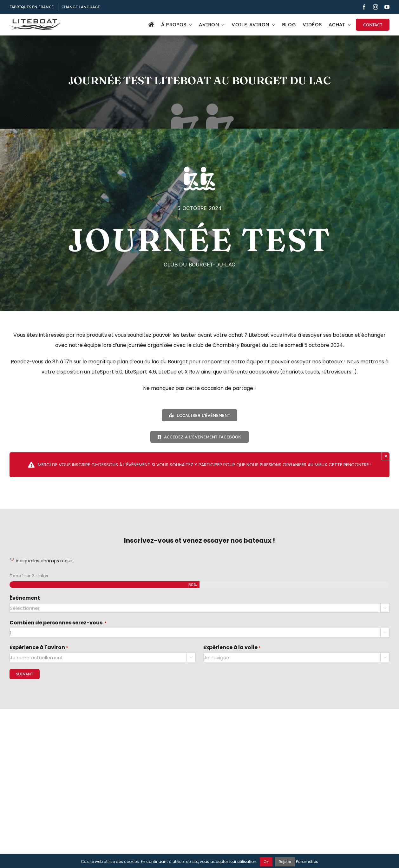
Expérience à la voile (232, 648)
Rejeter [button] (285, 862)
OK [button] (266, 862)
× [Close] (386, 456)
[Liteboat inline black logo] (35, 22)
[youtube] (387, 7)
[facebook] (364, 7)
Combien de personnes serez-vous (58, 623)
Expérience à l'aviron (39, 648)
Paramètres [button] (307, 862)
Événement (25, 598)
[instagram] (376, 7)
